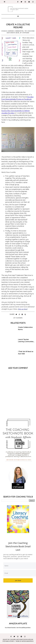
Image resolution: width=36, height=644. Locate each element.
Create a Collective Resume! (18, 26)
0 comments (18, 318)
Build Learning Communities (13, 31)
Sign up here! (23, 309)
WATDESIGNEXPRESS (28, 641)
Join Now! (18, 580)
